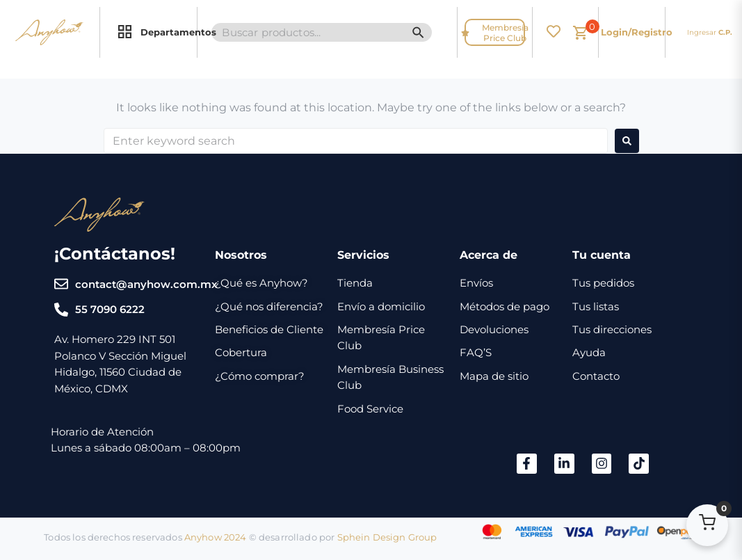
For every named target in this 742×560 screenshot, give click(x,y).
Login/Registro (637, 32)
